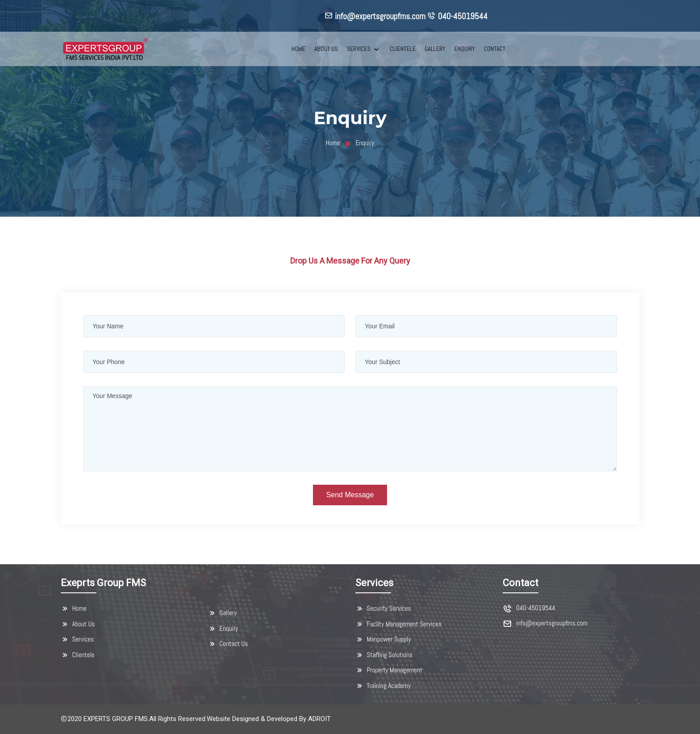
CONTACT (495, 49)
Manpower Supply (383, 639)
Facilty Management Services (398, 624)
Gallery (222, 613)
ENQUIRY (465, 49)
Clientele (78, 655)
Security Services (383, 608)
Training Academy (383, 686)
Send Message (350, 495)
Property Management (389, 670)
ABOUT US (326, 49)
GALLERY (435, 49)
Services (77, 639)
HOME (298, 49)
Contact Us (228, 644)
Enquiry (223, 629)
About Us (78, 624)
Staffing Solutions (384, 655)
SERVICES (359, 49)
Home (333, 143)
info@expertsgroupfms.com (552, 623)
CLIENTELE (403, 49)
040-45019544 (536, 608)
